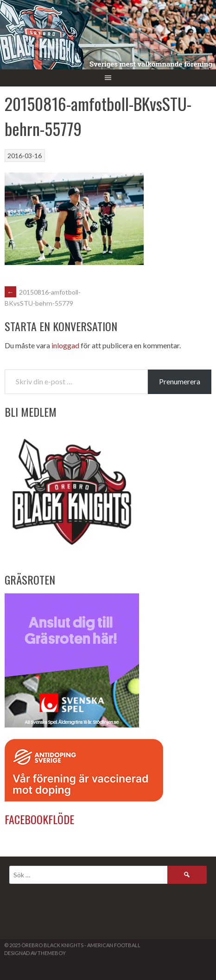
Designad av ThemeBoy (35, 953)
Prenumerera (180, 381)
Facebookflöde (39, 819)
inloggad (65, 345)
